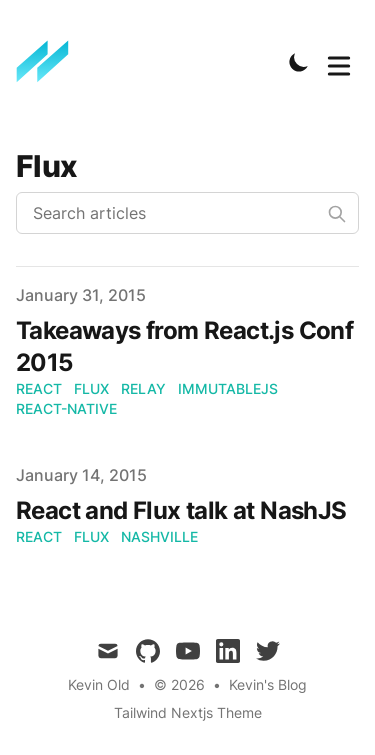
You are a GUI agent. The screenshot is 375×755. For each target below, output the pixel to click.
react (39, 388)
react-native (66, 408)
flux (91, 388)
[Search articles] (187, 213)
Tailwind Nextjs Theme (188, 712)
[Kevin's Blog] (49, 62)
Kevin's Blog (268, 684)
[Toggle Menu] (339, 62)
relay (143, 388)
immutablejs (228, 388)
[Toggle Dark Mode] (299, 62)
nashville (159, 536)
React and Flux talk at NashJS (181, 510)
